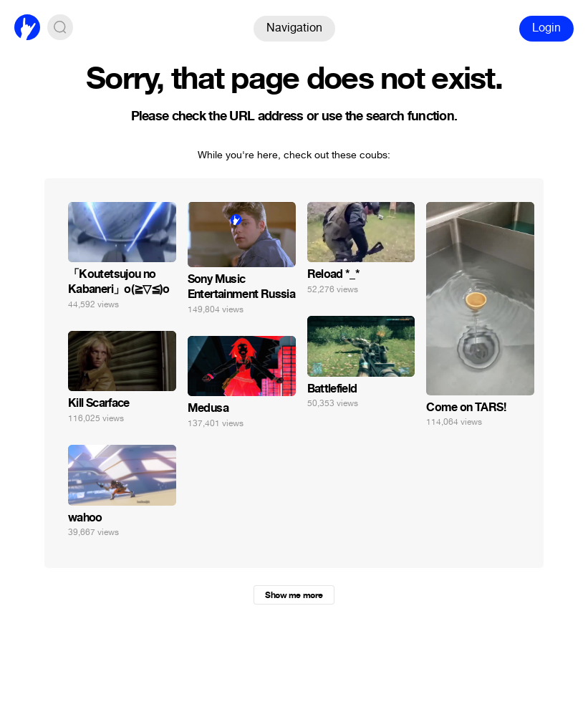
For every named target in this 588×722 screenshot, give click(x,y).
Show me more (294, 595)
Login (546, 28)
